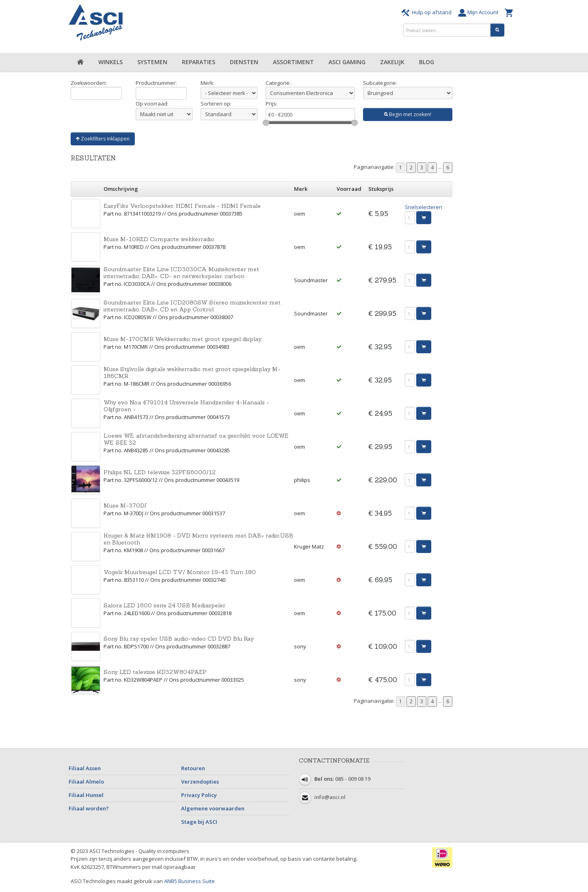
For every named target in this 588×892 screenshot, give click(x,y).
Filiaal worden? (89, 808)
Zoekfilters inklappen (103, 139)
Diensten (244, 62)
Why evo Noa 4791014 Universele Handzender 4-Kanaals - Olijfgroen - (186, 406)
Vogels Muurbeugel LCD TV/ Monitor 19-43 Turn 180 (180, 572)
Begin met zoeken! (408, 114)
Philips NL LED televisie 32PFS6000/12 (160, 472)
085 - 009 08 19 (353, 779)
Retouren (193, 768)
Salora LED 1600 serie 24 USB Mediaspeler (164, 605)
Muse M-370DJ (125, 505)
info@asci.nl (330, 797)
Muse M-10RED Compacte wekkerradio (159, 239)
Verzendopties (200, 782)
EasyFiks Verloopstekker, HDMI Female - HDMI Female (182, 206)
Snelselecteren (424, 207)
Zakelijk (392, 62)
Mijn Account (479, 12)
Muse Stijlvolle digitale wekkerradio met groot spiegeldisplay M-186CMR (192, 373)
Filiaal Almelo (86, 782)
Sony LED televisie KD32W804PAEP (155, 672)
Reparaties (199, 62)
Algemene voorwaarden (213, 808)
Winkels (110, 62)
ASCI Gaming (347, 62)
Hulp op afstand (428, 12)
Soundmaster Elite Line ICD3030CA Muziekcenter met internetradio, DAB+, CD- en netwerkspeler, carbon (181, 273)
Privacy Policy (199, 795)
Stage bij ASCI (199, 822)
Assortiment (293, 62)
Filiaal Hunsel (86, 795)
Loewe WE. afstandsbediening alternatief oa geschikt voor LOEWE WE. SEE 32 (196, 439)
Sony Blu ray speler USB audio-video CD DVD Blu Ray (179, 639)
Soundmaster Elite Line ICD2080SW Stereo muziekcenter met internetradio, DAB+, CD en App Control (192, 306)
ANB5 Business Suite (189, 881)
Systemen (152, 62)
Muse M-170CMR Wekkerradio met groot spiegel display (183, 339)
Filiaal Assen (85, 768)
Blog (427, 62)
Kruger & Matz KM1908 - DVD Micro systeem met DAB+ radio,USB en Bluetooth (198, 539)
